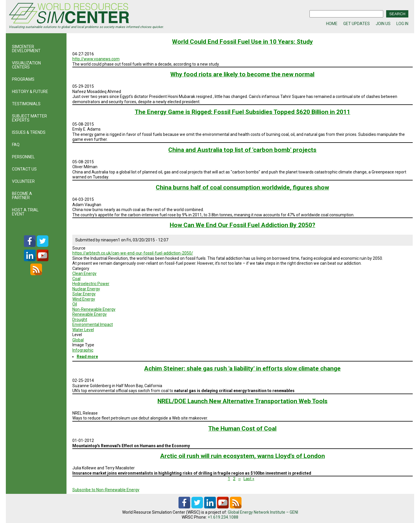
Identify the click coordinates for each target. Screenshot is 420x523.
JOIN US (383, 24)
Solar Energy (84, 294)
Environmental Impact (93, 324)
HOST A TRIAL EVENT (25, 212)
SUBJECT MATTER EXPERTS (29, 118)
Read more (87, 357)
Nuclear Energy (86, 289)
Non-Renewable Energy (94, 309)
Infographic (83, 350)
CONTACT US (24, 169)
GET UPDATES (357, 24)
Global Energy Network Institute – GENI (263, 512)
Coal (76, 279)
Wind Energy (84, 299)
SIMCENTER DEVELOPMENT (26, 49)
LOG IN (402, 24)
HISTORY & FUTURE (30, 92)
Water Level (83, 330)
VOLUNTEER (23, 181)
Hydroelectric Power (91, 284)
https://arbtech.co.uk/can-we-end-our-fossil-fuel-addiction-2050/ (133, 253)
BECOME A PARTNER (22, 196)
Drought (80, 320)
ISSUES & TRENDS (29, 132)
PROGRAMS (23, 79)
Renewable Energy (90, 314)
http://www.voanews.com (96, 59)
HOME (332, 24)
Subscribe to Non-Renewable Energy (106, 490)
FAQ (16, 145)
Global (78, 340)
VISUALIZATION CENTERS (26, 65)
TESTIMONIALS (26, 104)
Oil (75, 304)
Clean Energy (84, 273)
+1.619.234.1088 (223, 517)
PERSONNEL (23, 157)
